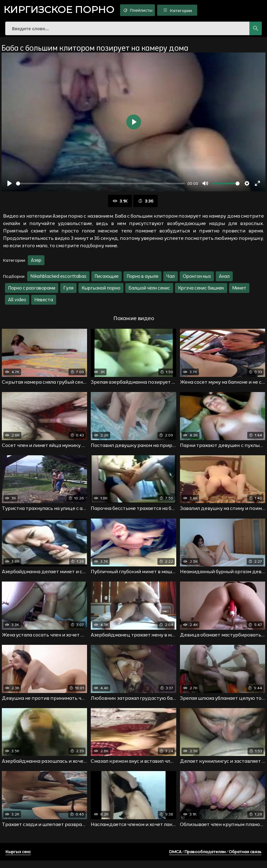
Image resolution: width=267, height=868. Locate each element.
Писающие (106, 280)
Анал (224, 280)
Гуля (68, 292)
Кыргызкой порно (101, 292)
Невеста (44, 303)
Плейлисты (150, 10)
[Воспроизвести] (10, 187)
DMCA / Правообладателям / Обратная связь (215, 859)
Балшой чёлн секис (149, 292)
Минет (239, 292)
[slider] (100, 187)
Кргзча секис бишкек (201, 292)
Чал (171, 280)
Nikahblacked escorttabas (58, 280)
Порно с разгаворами (32, 292)
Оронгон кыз (197, 280)
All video (17, 303)
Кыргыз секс (18, 859)
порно (63, 11)
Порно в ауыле (142, 280)
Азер (36, 264)
